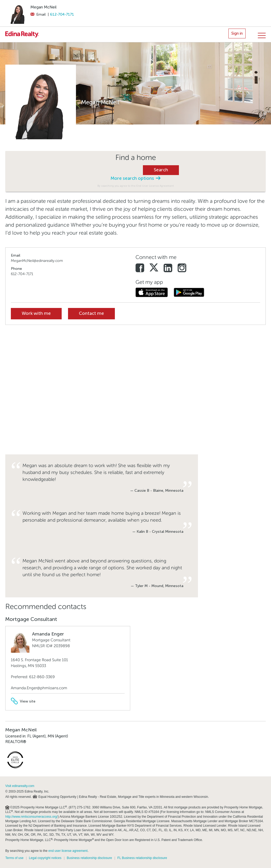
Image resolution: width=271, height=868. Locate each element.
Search (161, 170)
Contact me (91, 313)
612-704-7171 (62, 14)
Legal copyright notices (45, 858)
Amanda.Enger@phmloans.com (39, 688)
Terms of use (14, 858)
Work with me (36, 313)
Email (38, 14)
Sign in (237, 33)
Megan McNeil (44, 7)
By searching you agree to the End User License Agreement (136, 186)
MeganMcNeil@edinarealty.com (37, 261)
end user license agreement (68, 851)
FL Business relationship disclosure (142, 858)
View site (23, 701)
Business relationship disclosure (89, 858)
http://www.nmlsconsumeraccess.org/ (31, 817)
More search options (135, 178)
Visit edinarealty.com (20, 786)
